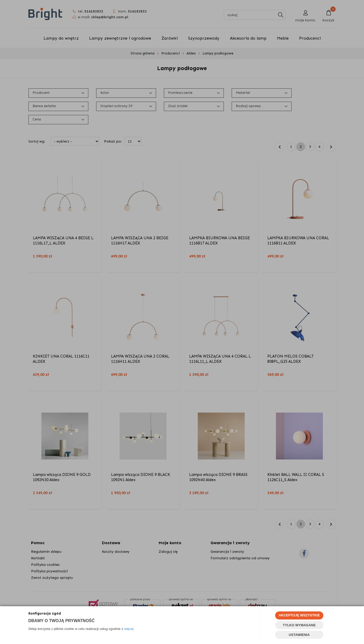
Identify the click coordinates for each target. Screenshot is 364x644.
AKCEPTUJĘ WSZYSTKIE (299, 615)
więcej (129, 629)
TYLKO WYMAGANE (299, 625)
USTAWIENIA (299, 635)
